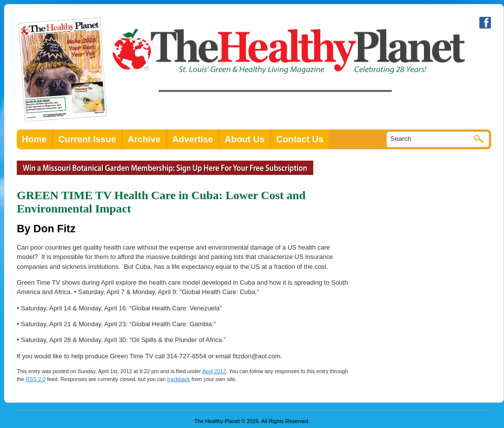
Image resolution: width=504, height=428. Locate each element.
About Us (245, 139)
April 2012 (214, 371)
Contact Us (300, 139)
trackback (178, 379)
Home (34, 139)
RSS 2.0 (36, 379)
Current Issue (87, 139)
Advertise (193, 139)
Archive (144, 139)
